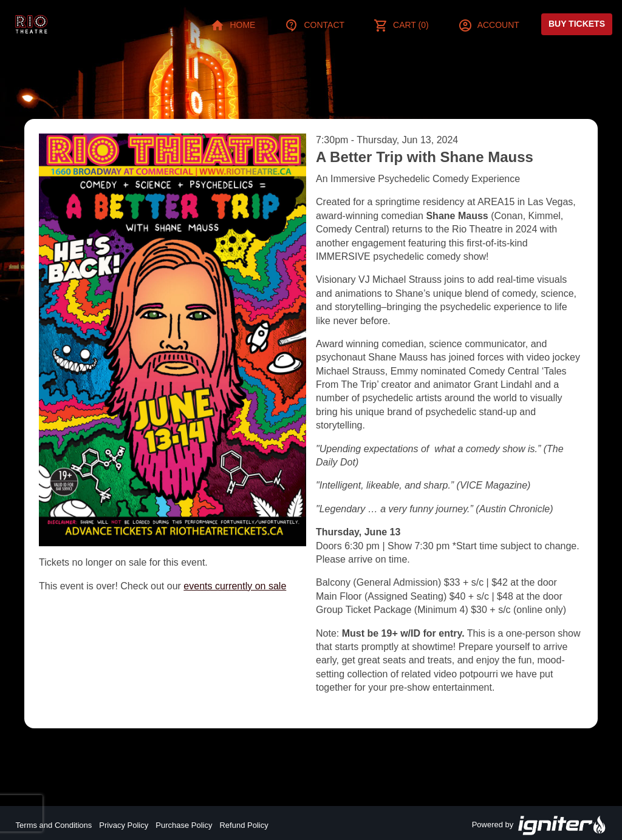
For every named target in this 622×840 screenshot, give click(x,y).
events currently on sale (235, 586)
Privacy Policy (124, 825)
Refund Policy (244, 825)
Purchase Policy (184, 825)
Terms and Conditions (54, 825)
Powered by (539, 825)
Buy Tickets (577, 24)
